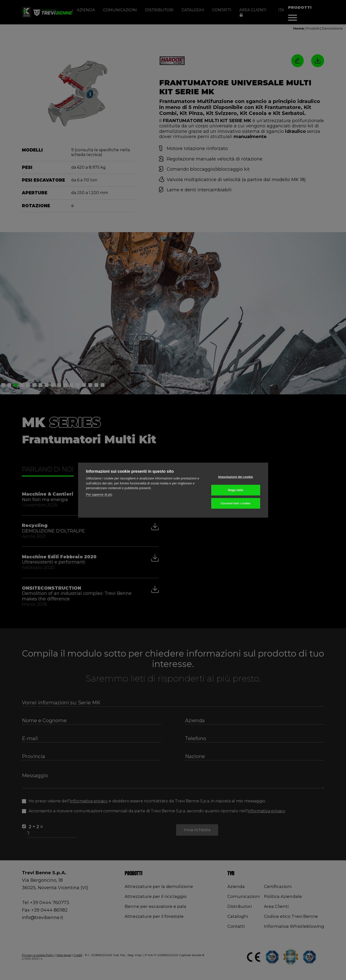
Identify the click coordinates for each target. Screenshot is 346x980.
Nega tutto (235, 490)
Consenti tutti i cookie (236, 503)
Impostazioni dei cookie (236, 477)
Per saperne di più (99, 494)
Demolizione (332, 28)
